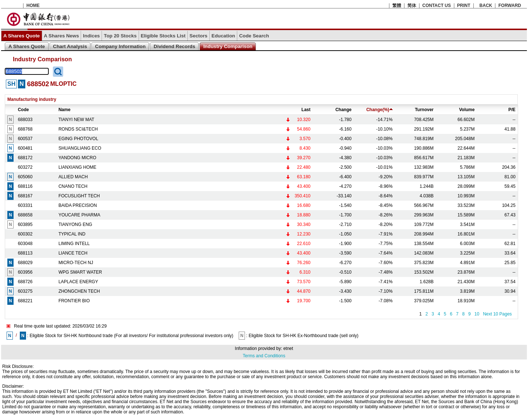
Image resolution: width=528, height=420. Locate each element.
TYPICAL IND (72, 234)
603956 (25, 272)
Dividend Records (174, 46)
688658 (25, 215)
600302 (25, 234)
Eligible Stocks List (163, 36)
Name (64, 110)
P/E (512, 110)
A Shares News (62, 36)
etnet (288, 348)
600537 (25, 139)
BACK (486, 6)
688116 (25, 186)
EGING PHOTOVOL (78, 139)
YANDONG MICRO (77, 158)
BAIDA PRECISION (78, 205)
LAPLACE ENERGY (78, 282)
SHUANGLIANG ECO (80, 148)
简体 (412, 6)
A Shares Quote (22, 36)
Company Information (120, 46)
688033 (25, 120)
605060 (25, 177)
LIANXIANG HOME (77, 167)
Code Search (254, 36)
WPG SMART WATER (80, 272)
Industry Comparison (228, 46)
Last (306, 110)
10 (477, 314)
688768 (25, 129)
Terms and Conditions (264, 356)
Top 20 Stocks (120, 36)
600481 (25, 148)
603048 (25, 244)
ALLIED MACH (73, 177)
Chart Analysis (70, 46)
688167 (25, 196)
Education (223, 36)
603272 (25, 167)
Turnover (424, 110)
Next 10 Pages (497, 314)
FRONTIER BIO (74, 301)
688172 (25, 158)
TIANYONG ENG (75, 224)
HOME (33, 6)
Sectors (199, 36)
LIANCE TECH (73, 253)
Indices (91, 36)
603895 (25, 224)
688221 (25, 301)
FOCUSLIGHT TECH (79, 196)
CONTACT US (437, 6)
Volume (467, 110)
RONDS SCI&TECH (78, 129)
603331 (25, 205)
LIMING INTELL (74, 244)
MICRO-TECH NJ (76, 263)
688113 (25, 253)
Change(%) (379, 110)
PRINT (464, 6)
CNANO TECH (73, 186)
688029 (25, 263)
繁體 (397, 6)
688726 (25, 282)
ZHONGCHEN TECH (79, 291)
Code (23, 110)
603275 (25, 291)
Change (344, 110)
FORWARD (510, 6)
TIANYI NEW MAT (76, 120)
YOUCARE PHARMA (79, 215)
